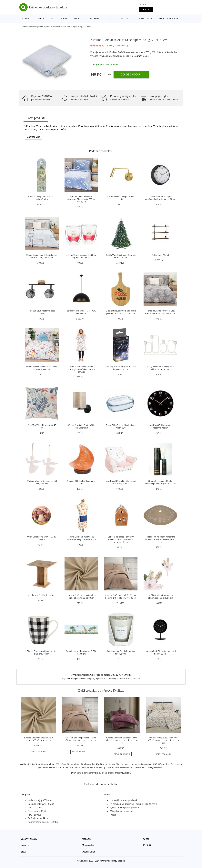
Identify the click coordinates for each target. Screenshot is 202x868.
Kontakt (147, 845)
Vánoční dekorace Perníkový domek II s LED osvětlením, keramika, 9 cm (121, 539)
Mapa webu (88, 845)
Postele (111, 19)
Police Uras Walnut (160, 255)
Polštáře (137, 679)
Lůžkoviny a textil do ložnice (120, 679)
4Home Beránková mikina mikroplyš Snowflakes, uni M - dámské (81, 369)
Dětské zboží (145, 19)
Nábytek (26, 19)
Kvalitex (103, 56)
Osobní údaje (89, 852)
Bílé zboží (126, 19)
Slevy (23, 852)
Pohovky (95, 19)
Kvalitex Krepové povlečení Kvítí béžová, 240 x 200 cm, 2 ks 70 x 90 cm (163, 740)
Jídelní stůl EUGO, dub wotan (42, 595)
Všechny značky (29, 839)
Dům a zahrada (45, 19)
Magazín (86, 839)
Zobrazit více (34, 137)
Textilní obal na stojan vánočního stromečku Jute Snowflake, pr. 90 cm (160, 539)
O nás (146, 839)
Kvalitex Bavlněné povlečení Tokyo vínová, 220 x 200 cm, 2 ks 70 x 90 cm (122, 740)
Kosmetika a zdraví (169, 19)
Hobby (64, 19)
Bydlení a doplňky (43, 27)
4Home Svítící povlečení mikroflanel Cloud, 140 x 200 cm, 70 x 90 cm (81, 199)
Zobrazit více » (141, 56)
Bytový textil (101, 679)
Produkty (31, 27)
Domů (24, 27)
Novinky (25, 845)
